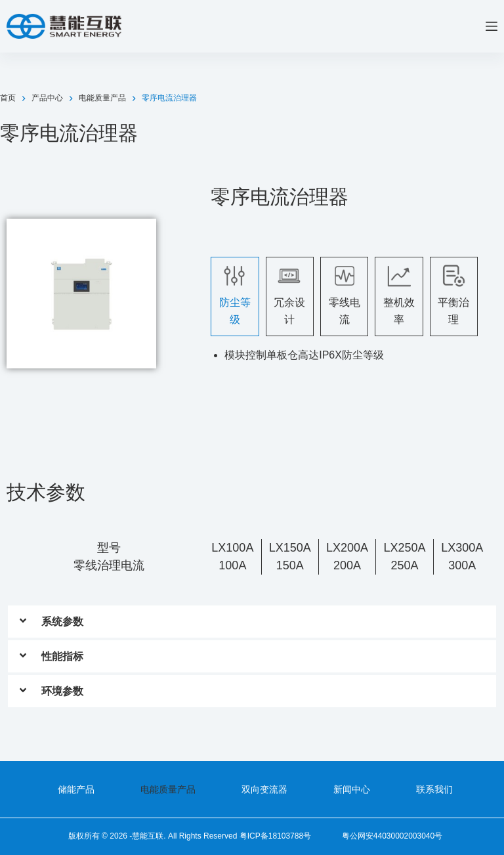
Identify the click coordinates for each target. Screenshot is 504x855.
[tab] (235, 296)
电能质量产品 (168, 789)
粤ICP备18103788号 (275, 836)
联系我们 (434, 789)
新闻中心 (352, 789)
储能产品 (76, 789)
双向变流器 (264, 789)
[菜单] (492, 26)
